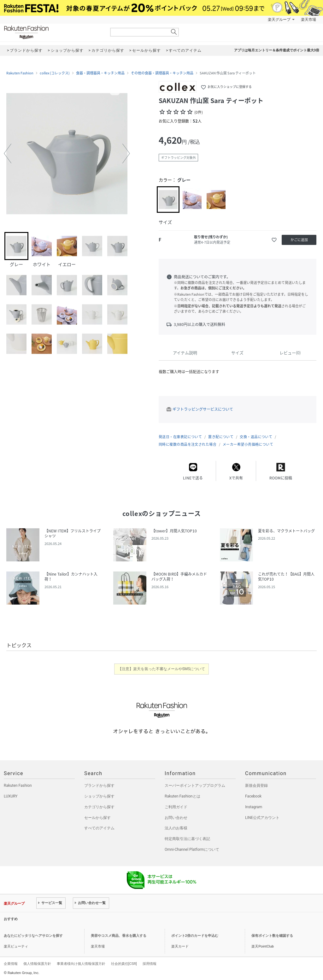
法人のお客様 (176, 828)
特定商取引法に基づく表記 (187, 839)
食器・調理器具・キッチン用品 (100, 73)
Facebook (253, 796)
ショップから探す (99, 796)
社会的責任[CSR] (124, 964)
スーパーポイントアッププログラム (195, 786)
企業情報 (11, 964)
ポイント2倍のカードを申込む (195, 936)
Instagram (254, 807)
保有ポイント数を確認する (272, 936)
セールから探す (97, 818)
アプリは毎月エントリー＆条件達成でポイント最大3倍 (277, 50)
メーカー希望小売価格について (248, 444)
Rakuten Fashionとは (182, 796)
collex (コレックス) (55, 73)
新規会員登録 (256, 786)
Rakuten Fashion (53, 32)
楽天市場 (308, 20)
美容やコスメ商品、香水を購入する (119, 936)
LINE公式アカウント (262, 818)
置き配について (221, 437)
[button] (8, 154)
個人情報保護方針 (37, 964)
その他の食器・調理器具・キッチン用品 (162, 73)
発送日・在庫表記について (180, 437)
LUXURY (11, 796)
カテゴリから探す (99, 807)
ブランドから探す (99, 786)
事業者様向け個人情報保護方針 (81, 964)
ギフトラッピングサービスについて (203, 409)
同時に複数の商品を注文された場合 (188, 444)
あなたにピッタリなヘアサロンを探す (33, 936)
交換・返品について (256, 437)
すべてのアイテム (99, 828)
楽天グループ (279, 20)
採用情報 (150, 964)
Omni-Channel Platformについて (192, 850)
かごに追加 (299, 240)
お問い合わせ (176, 818)
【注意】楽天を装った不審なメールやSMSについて (162, 669)
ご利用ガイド (176, 807)
